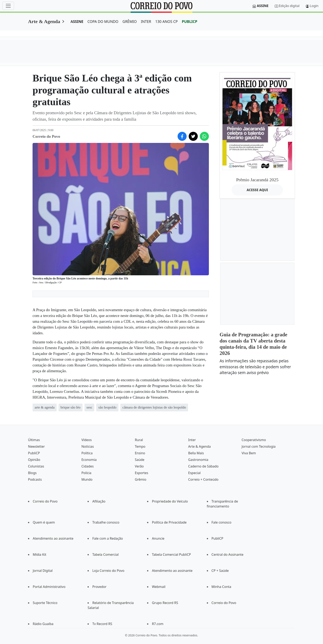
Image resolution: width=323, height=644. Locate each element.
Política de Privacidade (169, 522)
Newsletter (36, 446)
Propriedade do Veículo (170, 501)
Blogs (32, 473)
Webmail (159, 587)
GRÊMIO (130, 21)
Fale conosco (222, 522)
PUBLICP (190, 21)
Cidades (88, 466)
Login (314, 6)
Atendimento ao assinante (53, 538)
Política (87, 453)
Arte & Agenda (44, 21)
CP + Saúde (220, 571)
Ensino (140, 453)
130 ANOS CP (167, 21)
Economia (89, 460)
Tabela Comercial (105, 555)
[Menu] (8, 6)
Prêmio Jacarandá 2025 (257, 180)
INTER (146, 21)
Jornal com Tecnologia (259, 446)
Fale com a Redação (108, 538)
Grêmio (140, 479)
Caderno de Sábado (203, 466)
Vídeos (87, 440)
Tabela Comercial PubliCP (171, 555)
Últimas (34, 440)
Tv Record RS (102, 624)
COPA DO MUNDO (103, 21)
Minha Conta (221, 587)
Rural (139, 440)
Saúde (140, 460)
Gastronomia (198, 460)
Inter (192, 440)
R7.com (158, 624)
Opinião (34, 460)
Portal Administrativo (49, 587)
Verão (139, 466)
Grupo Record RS (165, 603)
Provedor (99, 587)
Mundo (87, 479)
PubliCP (34, 453)
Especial (194, 473)
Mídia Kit (40, 555)
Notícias (88, 446)
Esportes (141, 473)
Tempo (140, 446)
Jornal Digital (43, 571)
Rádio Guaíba (43, 624)
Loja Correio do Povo (108, 571)
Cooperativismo (254, 440)
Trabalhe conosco (106, 522)
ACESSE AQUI (257, 190)
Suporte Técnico (45, 603)
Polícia (86, 473)
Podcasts (35, 479)
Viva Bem (249, 453)
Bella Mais (196, 453)
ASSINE (77, 21)
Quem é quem (44, 522)
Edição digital (289, 6)
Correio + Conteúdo (203, 479)
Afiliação (99, 501)
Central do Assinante (228, 555)
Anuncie (158, 538)
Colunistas (36, 466)
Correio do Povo (45, 501)
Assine (263, 6)
